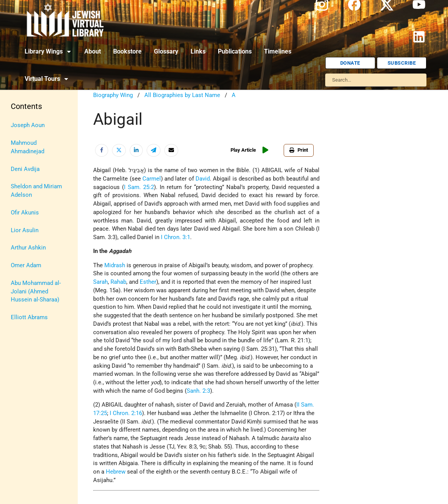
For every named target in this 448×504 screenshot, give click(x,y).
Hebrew (116, 472)
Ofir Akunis (25, 213)
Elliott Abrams (29, 317)
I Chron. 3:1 (176, 237)
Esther (148, 282)
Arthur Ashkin (28, 248)
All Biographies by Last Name (182, 95)
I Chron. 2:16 (126, 413)
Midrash (115, 265)
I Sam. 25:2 (139, 187)
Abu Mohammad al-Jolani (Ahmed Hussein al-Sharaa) (36, 292)
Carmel (152, 179)
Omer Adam (26, 265)
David (203, 179)
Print (299, 150)
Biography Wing (113, 95)
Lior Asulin (25, 230)
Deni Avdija (25, 169)
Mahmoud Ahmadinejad (28, 147)
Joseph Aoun (28, 125)
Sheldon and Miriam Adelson (36, 191)
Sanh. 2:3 (198, 391)
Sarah (100, 282)
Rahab (118, 282)
